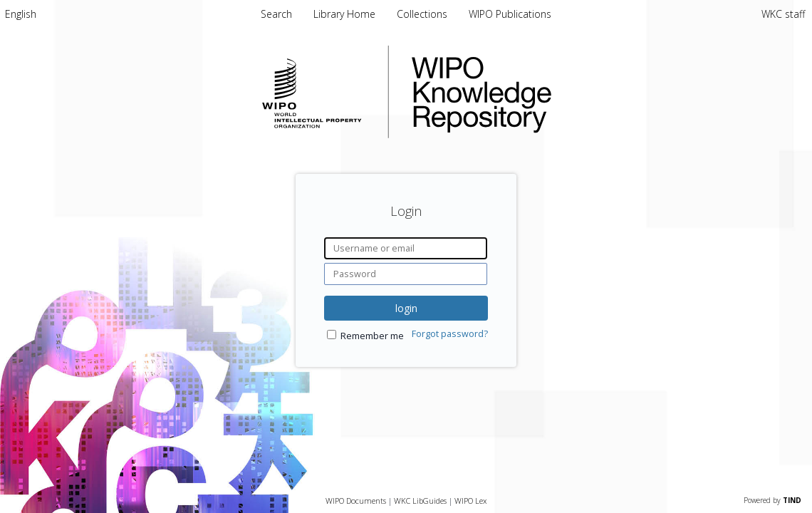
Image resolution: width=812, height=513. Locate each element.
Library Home (346, 14)
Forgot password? (450, 334)
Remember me (372, 336)
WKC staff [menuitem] (783, 14)
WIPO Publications (510, 14)
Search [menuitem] (276, 14)
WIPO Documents (356, 501)
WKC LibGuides (420, 501)
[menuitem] (21, 14)
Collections (423, 14)
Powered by (772, 500)
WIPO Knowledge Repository (540, 92)
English (21, 14)
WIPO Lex (470, 501)
